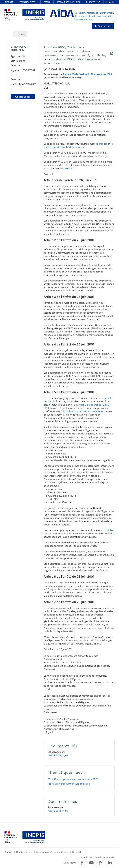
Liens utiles (78, 852)
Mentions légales (24, 852)
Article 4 (50, 344)
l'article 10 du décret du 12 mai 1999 (83, 411)
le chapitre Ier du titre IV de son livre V (78, 145)
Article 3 (50, 297)
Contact (8, 852)
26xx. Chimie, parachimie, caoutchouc (69, 779)
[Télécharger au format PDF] (112, 53)
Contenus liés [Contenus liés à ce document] (23, 97)
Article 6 (50, 576)
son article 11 (67, 168)
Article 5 (50, 392)
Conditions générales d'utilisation (52, 852)
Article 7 (50, 602)
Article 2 (50, 240)
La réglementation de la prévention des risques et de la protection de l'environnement (94, 16)
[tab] (20, 34)
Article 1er (51, 180)
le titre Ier (102, 144)
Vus (46, 87)
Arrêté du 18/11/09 (58, 755)
